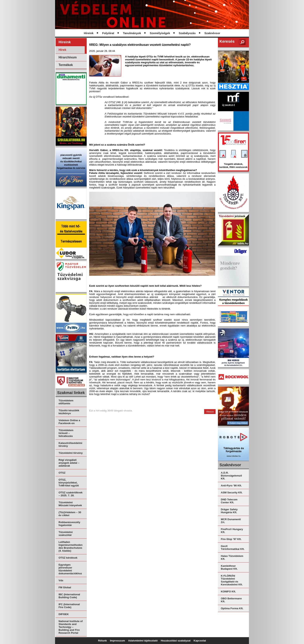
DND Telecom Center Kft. (229, 501)
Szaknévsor (212, 33)
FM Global (65, 587)
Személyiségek (160, 33)
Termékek (66, 65)
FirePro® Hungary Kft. (232, 531)
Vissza (210, 412)
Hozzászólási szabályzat (176, 641)
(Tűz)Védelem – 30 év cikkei (70, 514)
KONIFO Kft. (228, 591)
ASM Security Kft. (232, 493)
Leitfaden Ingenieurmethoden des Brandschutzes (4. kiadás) (71, 546)
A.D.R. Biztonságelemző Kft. (231, 476)
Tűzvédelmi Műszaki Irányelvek (70, 504)
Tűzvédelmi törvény (71, 453)
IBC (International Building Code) (69, 596)
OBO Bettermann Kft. (231, 600)
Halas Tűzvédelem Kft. (232, 557)
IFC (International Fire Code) (69, 606)
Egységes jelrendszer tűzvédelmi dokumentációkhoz (70, 569)
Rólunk (102, 641)
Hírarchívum (68, 57)
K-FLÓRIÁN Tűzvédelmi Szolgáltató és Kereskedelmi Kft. (232, 580)
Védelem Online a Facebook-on (69, 422)
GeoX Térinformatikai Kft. (233, 548)
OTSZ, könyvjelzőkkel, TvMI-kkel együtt (69, 483)
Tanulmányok (132, 33)
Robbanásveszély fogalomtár (69, 524)
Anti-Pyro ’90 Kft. (231, 486)
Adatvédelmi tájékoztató (143, 641)
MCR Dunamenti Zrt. (231, 521)
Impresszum (117, 641)
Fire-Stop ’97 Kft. (231, 539)
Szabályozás (187, 33)
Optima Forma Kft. (232, 608)
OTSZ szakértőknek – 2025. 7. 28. (71, 494)
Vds (61, 580)
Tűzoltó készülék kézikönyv (69, 412)
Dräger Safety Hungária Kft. (229, 511)
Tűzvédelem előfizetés (66, 402)
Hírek (62, 50)
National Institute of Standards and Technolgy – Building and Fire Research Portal (71, 627)
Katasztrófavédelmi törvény (70, 444)
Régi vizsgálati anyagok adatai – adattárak (69, 463)
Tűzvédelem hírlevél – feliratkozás (66, 433)
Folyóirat (108, 33)
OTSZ (62, 473)
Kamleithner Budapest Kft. (229, 567)
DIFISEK (64, 614)
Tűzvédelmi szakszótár (66, 534)
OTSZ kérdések (68, 558)
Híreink (89, 33)
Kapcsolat (200, 641)
